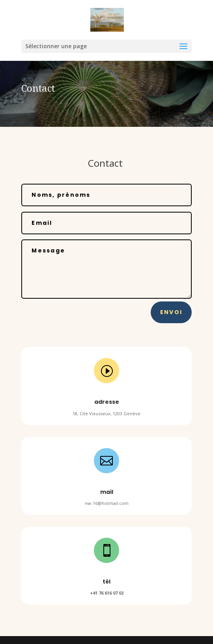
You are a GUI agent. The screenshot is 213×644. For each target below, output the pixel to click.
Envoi (171, 312)
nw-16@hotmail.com (107, 503)
